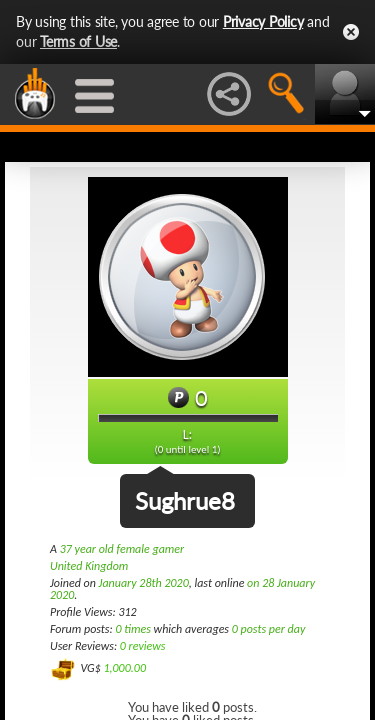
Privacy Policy (263, 21)
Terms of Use (78, 41)
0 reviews (143, 646)
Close (351, 32)
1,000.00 (124, 668)
